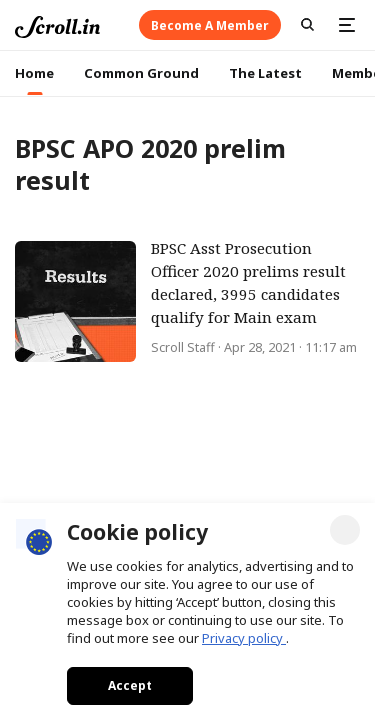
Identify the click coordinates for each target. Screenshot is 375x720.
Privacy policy (244, 638)
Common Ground (141, 73)
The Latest (265, 73)
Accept (130, 685)
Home (34, 73)
